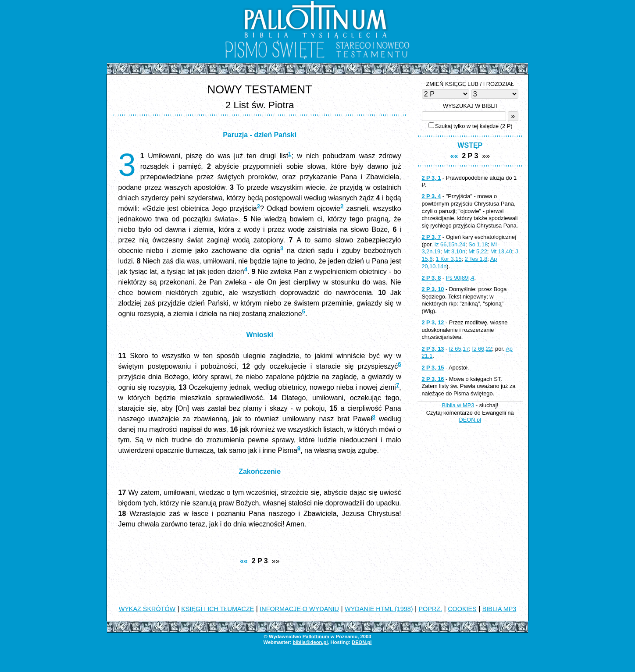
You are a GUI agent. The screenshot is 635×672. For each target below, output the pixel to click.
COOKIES (462, 609)
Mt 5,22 (478, 251)
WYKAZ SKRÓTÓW (147, 609)
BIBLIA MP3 (499, 609)
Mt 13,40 (501, 251)
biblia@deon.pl (310, 642)
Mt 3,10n (454, 251)
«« (244, 561)
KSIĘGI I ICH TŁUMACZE (218, 609)
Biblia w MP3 (458, 405)
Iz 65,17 (459, 349)
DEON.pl (470, 420)
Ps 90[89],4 (460, 278)
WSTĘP (470, 145)
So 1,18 (478, 244)
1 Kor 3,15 (448, 259)
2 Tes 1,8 (476, 259)
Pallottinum (316, 636)
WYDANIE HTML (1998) (379, 609)
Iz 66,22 (482, 349)
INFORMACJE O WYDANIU (299, 609)
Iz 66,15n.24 (450, 244)
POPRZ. (431, 609)
